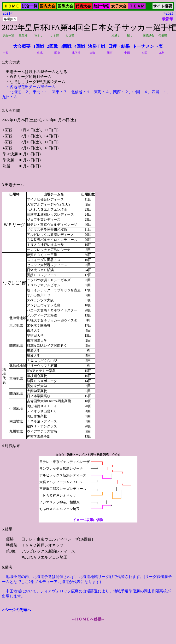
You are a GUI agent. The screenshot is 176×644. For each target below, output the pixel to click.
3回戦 (66, 46)
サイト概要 (163, 6)
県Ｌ (130, 36)
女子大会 (119, 6)
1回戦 (39, 46)
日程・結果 (119, 46)
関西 (110, 53)
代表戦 (163, 36)
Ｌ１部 (54, 36)
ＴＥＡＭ (137, 6)
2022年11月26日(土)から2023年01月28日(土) (88, 304)
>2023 (168, 13)
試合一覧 (30, 6)
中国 (127, 53)
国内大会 (47, 6)
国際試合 (148, 36)
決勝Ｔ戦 (97, 46)
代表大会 (83, 6)
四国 (144, 53)
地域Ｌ (116, 36)
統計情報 (101, 6)
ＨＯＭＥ (12, 6)
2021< (8, 13)
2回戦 (52, 46)
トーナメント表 (148, 46)
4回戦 (80, 46)
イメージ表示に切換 (88, 520)
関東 (57, 53)
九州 (162, 53)
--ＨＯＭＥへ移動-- (88, 619)
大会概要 (22, 46)
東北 (40, 53)
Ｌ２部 (70, 36)
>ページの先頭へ (16, 610)
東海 (92, 53)
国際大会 (65, 6)
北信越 (76, 53)
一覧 (6, 53)
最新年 (168, 19)
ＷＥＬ (39, 36)
